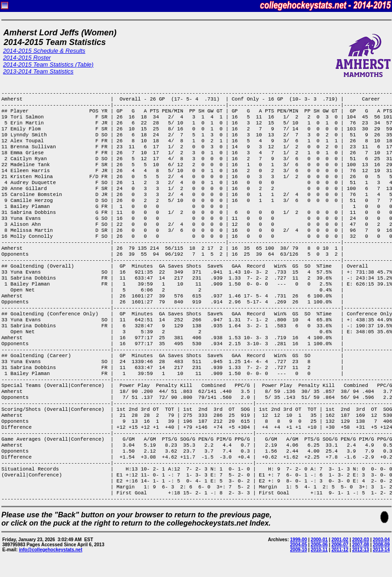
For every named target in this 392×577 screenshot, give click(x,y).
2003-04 (381, 540)
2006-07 (340, 545)
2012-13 (361, 550)
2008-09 (381, 545)
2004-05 (299, 545)
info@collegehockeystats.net (50, 550)
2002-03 (361, 540)
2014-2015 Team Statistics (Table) (48, 64)
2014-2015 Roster (27, 58)
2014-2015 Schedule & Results (44, 51)
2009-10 (299, 550)
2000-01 (319, 540)
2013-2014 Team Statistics (38, 71)
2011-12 (340, 550)
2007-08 (361, 545)
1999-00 (299, 540)
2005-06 (319, 545)
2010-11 (319, 550)
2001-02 (340, 540)
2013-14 (381, 550)
